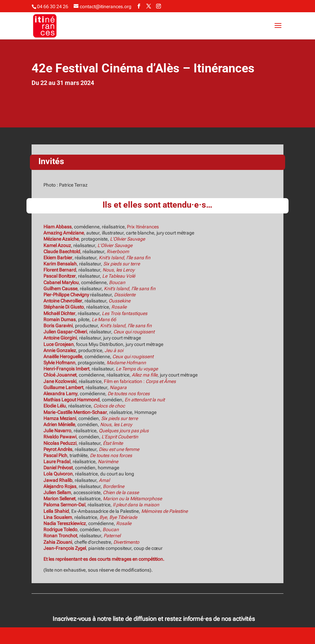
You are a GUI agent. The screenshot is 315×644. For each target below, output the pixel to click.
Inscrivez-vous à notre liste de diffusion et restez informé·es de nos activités (154, 619)
